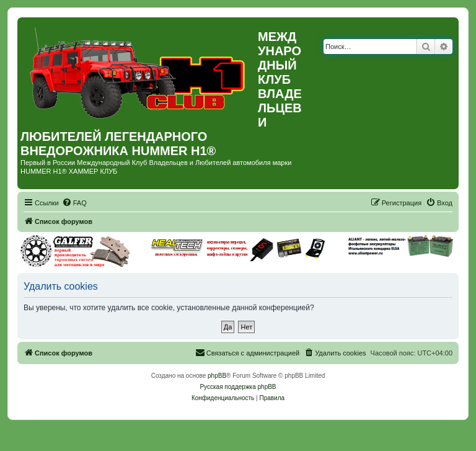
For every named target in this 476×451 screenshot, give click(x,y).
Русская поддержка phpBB (238, 387)
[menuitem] (74, 203)
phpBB (217, 376)
